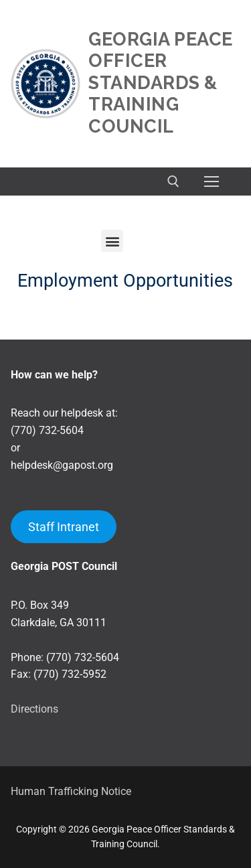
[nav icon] (212, 182)
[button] (112, 241)
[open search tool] (173, 182)
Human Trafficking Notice (71, 791)
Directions (34, 709)
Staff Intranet (64, 527)
